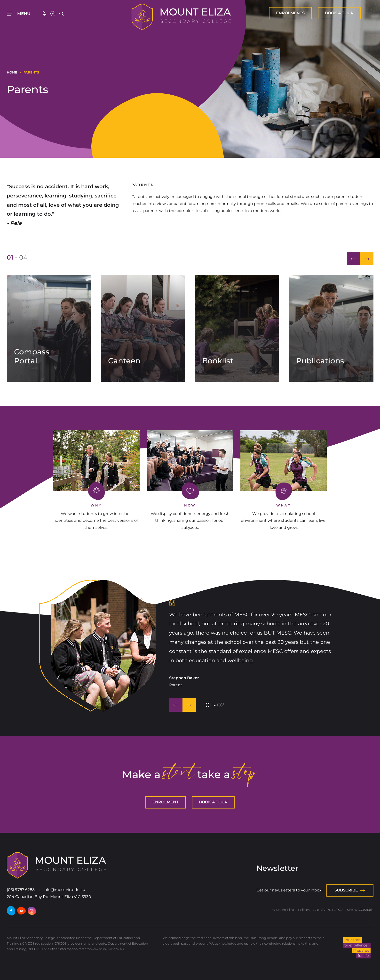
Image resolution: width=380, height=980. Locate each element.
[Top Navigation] (19, 14)
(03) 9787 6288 (21, 890)
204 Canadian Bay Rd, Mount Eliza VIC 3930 (49, 897)
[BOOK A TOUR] (339, 13)
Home (12, 72)
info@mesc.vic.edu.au (64, 890)
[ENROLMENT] (290, 13)
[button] (353, 259)
